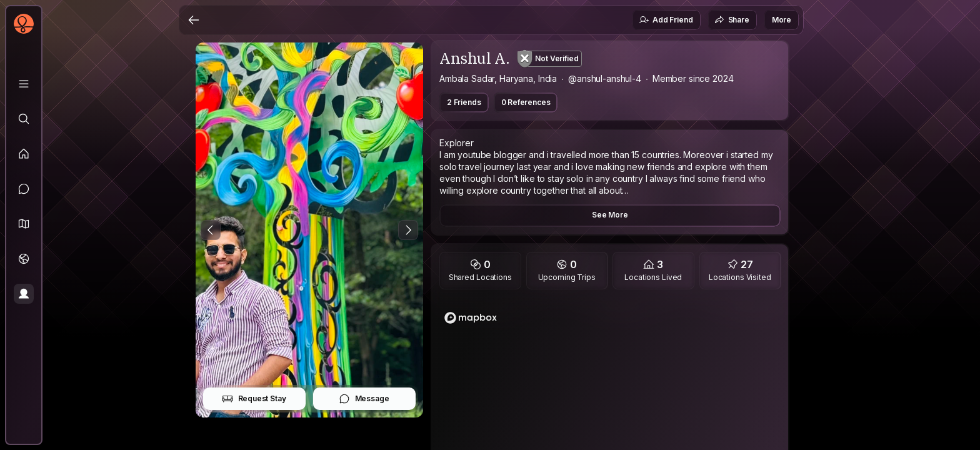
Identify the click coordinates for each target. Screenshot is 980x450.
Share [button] (732, 20)
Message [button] (364, 399)
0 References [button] (526, 102)
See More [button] (610, 215)
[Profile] (24, 294)
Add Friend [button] (666, 20)
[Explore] (24, 119)
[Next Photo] (408, 230)
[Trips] (24, 259)
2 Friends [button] (464, 102)
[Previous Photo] (211, 230)
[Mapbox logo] (471, 318)
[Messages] (24, 189)
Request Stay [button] (254, 399)
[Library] (24, 84)
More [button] (782, 20)
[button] (24, 224)
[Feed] (24, 154)
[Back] (194, 20)
